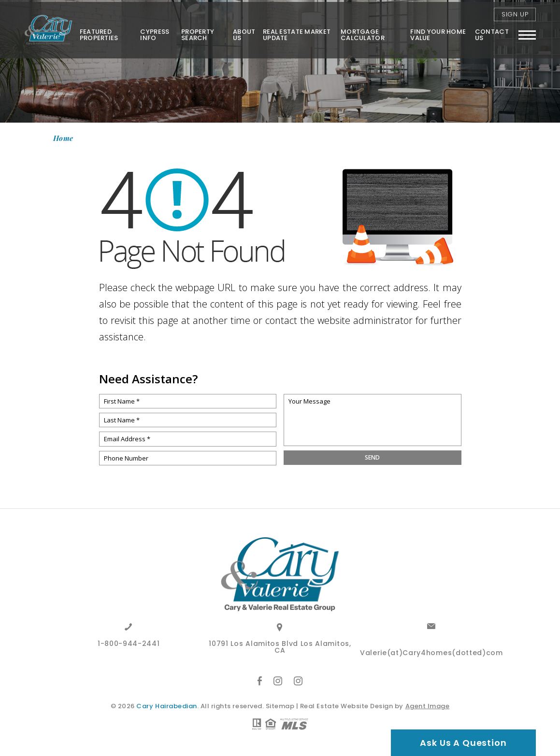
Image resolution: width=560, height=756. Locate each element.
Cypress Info (153, 32)
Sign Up (515, 12)
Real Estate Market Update (295, 32)
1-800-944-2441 (129, 644)
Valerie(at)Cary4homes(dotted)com (431, 653)
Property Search (196, 32)
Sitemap (280, 706)
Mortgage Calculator (362, 32)
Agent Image (428, 706)
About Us (243, 32)
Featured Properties (97, 32)
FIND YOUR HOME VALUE (438, 32)
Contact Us (491, 32)
